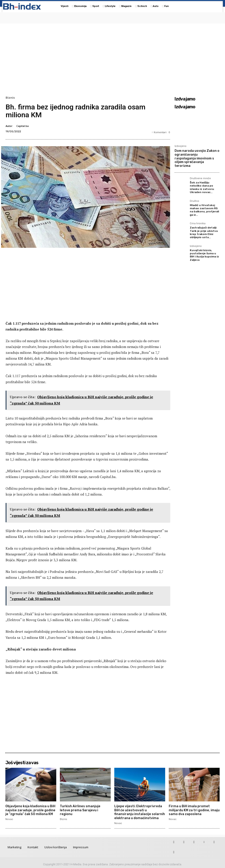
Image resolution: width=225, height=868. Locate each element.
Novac (9, 819)
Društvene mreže (200, 178)
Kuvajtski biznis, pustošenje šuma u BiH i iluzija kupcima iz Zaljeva (204, 255)
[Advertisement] (112, 59)
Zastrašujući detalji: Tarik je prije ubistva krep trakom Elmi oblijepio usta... (204, 232)
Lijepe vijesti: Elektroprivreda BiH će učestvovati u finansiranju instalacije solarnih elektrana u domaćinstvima (140, 812)
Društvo (195, 201)
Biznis (10, 98)
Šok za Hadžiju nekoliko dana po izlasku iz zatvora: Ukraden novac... (202, 187)
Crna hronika (198, 224)
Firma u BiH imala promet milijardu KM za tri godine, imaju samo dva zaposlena (194, 810)
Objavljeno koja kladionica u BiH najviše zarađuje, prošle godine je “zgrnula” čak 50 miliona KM (30, 810)
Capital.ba (23, 126)
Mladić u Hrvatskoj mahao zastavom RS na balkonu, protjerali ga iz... (204, 210)
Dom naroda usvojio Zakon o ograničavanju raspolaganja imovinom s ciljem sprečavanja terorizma (197, 158)
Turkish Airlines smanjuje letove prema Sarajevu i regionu (85, 808)
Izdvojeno (181, 146)
